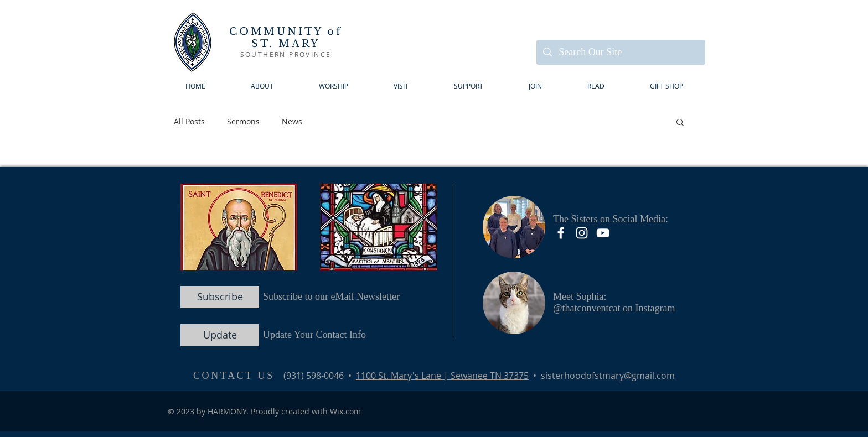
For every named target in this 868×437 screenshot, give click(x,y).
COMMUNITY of (285, 32)
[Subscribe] (220, 297)
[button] (401, 86)
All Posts (189, 121)
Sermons (243, 121)
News (292, 121)
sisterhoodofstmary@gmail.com (608, 376)
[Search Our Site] (620, 52)
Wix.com (345, 411)
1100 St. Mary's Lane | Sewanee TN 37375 (442, 376)
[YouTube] (603, 233)
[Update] (220, 335)
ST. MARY (286, 44)
